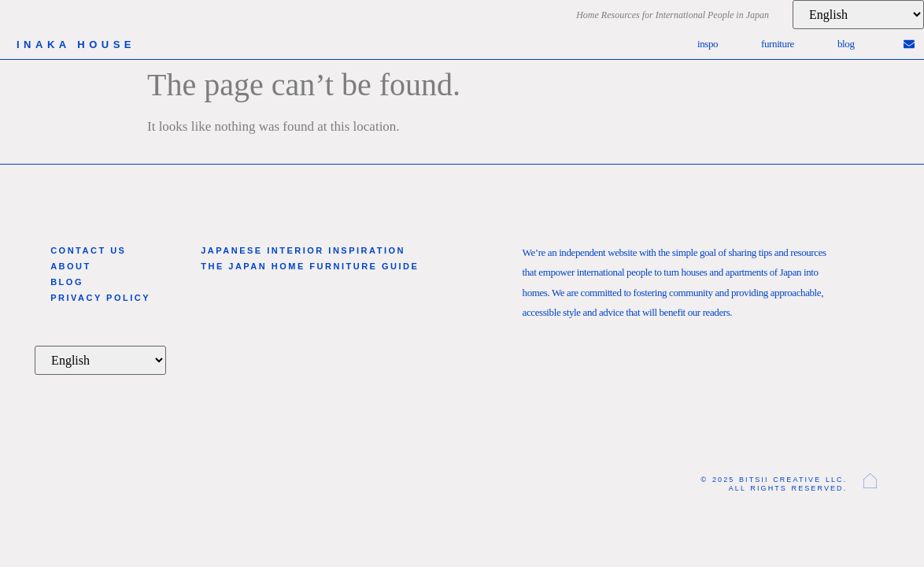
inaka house (76, 44)
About (71, 266)
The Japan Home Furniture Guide (310, 266)
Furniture (778, 44)
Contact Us (88, 250)
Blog (846, 44)
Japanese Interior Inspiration (303, 250)
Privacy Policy (100, 298)
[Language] (858, 15)
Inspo (708, 44)
